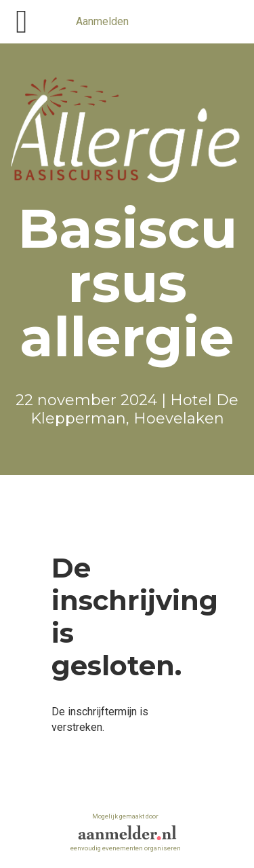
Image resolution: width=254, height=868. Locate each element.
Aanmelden (102, 21)
